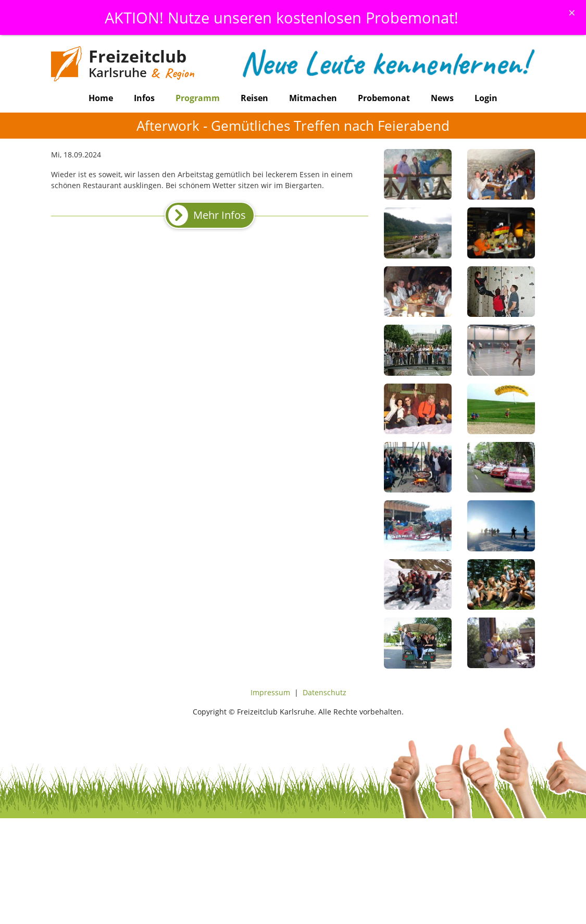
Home (101, 98)
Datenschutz (325, 692)
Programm (198, 98)
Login (486, 98)
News (442, 98)
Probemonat (384, 98)
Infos (144, 98)
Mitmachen (313, 98)
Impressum (270, 692)
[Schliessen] (572, 13)
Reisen (254, 98)
